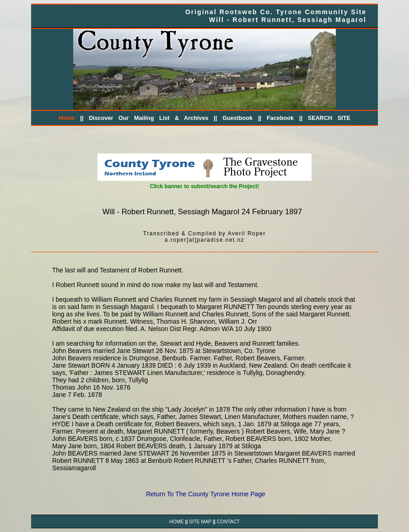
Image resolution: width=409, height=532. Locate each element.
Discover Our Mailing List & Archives (148, 118)
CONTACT (228, 521)
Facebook (280, 118)
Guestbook (237, 118)
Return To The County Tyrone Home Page (206, 494)
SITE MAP (200, 521)
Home (67, 118)
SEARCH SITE (329, 118)
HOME (177, 521)
